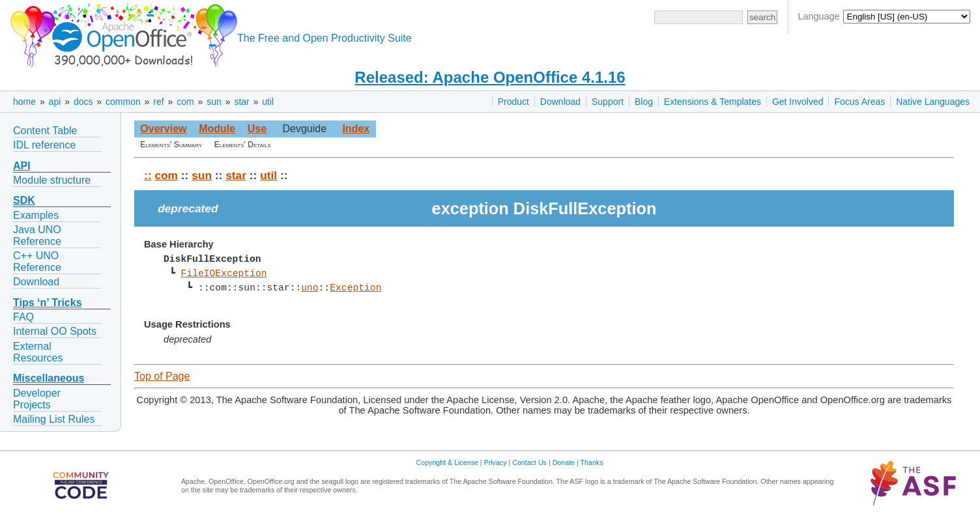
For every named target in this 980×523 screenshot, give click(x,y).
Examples (36, 215)
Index (356, 129)
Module (217, 129)
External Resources (38, 352)
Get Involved (798, 102)
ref (158, 102)
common (123, 102)
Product (513, 102)
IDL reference (44, 145)
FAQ (23, 317)
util (268, 102)
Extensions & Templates (713, 102)
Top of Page (162, 376)
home (24, 102)
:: (148, 175)
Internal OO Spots (55, 331)
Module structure (52, 180)
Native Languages (933, 102)
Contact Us (529, 462)
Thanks (592, 462)
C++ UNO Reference (37, 261)
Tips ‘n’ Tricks (48, 303)
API (22, 166)
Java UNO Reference (37, 235)
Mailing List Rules (54, 419)
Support (608, 102)
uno (310, 288)
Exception (355, 288)
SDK (24, 200)
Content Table (45, 131)
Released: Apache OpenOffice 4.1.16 (490, 77)
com (185, 102)
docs (83, 102)
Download (560, 102)
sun (214, 102)
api (55, 102)
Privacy (496, 462)
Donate (564, 462)
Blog (644, 102)
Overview (163, 129)
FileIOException (223, 274)
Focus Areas (859, 102)
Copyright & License (447, 462)
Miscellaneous (49, 378)
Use (257, 129)
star (241, 102)
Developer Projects (37, 399)
